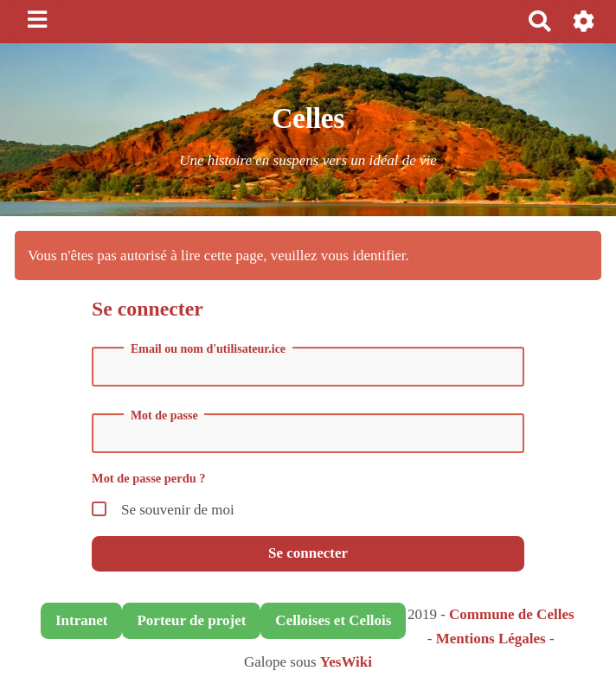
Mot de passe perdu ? (149, 478)
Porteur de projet (191, 620)
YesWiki (346, 662)
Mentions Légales (491, 639)
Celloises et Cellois (333, 620)
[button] (584, 21)
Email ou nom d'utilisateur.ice (208, 349)
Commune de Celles (511, 614)
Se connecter (308, 553)
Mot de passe (164, 416)
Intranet (81, 620)
